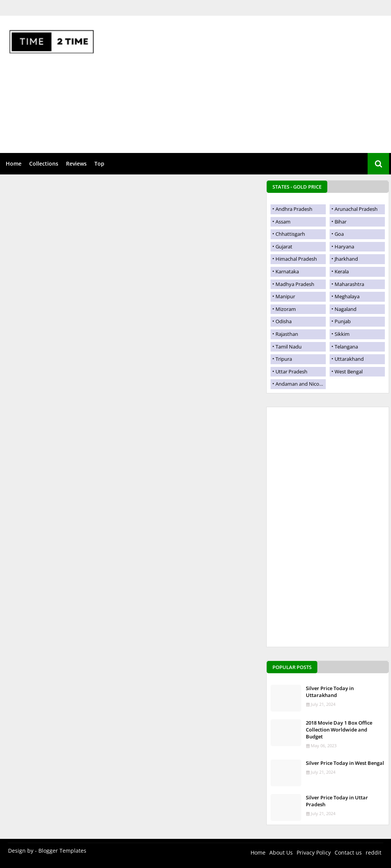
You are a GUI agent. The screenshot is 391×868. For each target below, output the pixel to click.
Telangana (346, 347)
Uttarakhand (349, 359)
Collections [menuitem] (44, 164)
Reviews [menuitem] (76, 164)
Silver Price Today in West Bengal (345, 763)
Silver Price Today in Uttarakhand (330, 692)
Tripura (284, 359)
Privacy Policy (314, 852)
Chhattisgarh (290, 234)
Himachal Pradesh (296, 259)
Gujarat (284, 247)
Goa (339, 234)
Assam (283, 222)
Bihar (341, 222)
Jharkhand (346, 259)
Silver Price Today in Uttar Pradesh (337, 801)
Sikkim (342, 334)
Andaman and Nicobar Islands (301, 384)
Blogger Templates (62, 851)
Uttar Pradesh (291, 372)
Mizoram (286, 309)
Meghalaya (347, 296)
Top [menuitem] (99, 164)
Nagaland (346, 309)
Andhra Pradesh (294, 209)
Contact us (348, 852)
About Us (281, 852)
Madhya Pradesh (295, 284)
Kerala (342, 271)
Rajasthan (287, 334)
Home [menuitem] (14, 164)
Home (258, 852)
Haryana (344, 247)
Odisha (284, 321)
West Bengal (349, 372)
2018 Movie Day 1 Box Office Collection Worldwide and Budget (339, 730)
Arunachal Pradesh (356, 209)
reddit (374, 852)
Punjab (343, 321)
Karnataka (287, 271)
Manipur (285, 296)
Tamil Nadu (289, 347)
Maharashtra (349, 284)
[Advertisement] (256, 77)
